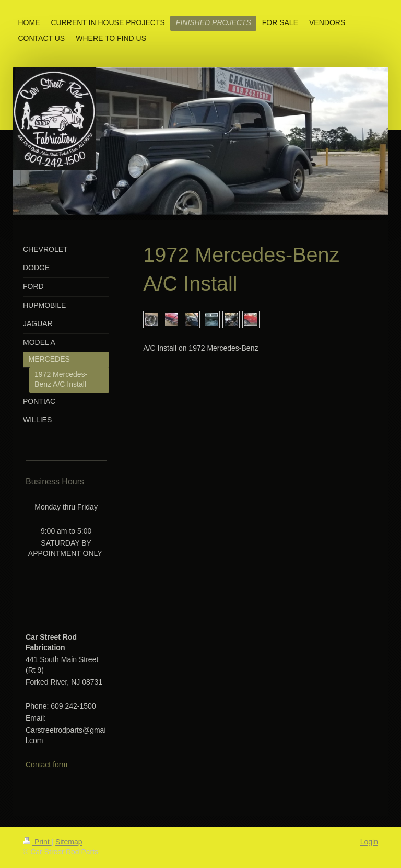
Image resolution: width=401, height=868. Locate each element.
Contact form (46, 765)
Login (369, 842)
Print (37, 842)
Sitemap (69, 842)
